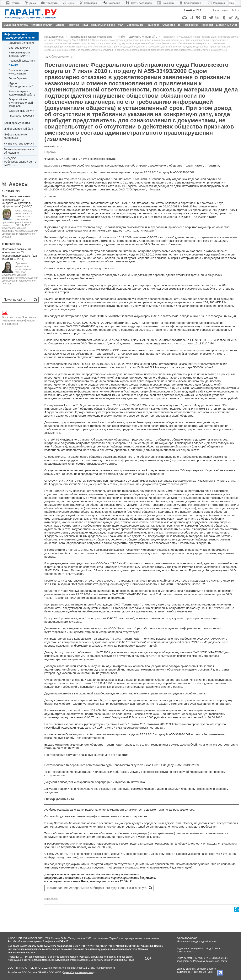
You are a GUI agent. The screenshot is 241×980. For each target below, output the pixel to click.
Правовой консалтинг (22, 61)
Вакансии (166, 3)
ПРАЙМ (13, 65)
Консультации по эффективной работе (22, 93)
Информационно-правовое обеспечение (19, 36)
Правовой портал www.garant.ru (19, 72)
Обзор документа (61, 56)
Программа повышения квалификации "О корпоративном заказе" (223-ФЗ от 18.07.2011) (20, 254)
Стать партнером (139, 3)
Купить (13, 3)
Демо (30, 3)
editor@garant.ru (185, 952)
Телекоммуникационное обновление (19, 151)
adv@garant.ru (184, 961)
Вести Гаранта (18, 78)
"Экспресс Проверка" (22, 116)
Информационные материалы (15, 136)
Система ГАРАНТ (19, 48)
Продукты (50, 3)
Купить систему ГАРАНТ (19, 144)
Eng (232, 3)
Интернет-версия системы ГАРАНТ (19, 54)
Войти (236, 10)
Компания (111, 3)
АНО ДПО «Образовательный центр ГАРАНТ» (20, 162)
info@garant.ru (107, 968)
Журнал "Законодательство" (21, 85)
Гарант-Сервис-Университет (78, 972)
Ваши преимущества (17, 123)
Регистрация (220, 10)
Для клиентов (190, 3)
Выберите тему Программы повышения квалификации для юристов (19, 318)
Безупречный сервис (21, 43)
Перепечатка (51, 899)
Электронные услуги (21, 111)
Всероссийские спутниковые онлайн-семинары (22, 103)
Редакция (216, 3)
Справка (50, 152)
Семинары (88, 3)
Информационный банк (19, 129)
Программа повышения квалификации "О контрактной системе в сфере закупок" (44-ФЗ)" (17, 201)
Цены (69, 3)
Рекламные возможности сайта (210, 961)
